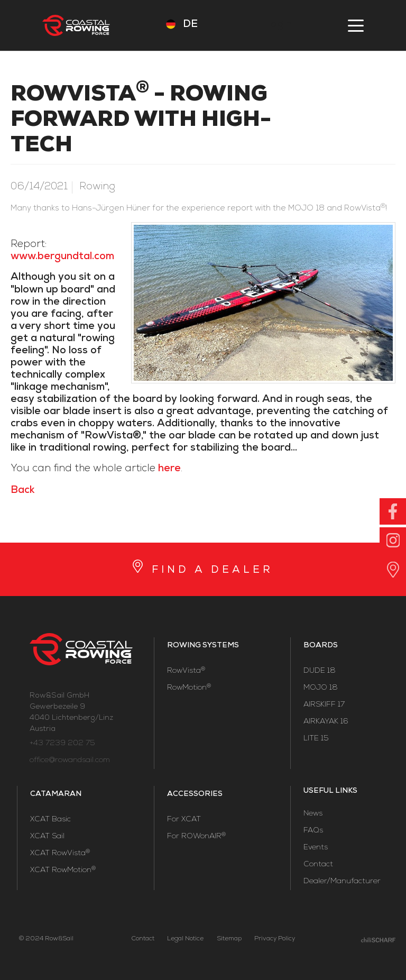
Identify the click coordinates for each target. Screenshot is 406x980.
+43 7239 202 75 (62, 744)
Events (316, 848)
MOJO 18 (321, 688)
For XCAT (184, 820)
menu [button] (356, 25)
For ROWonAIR (196, 837)
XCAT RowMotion (63, 871)
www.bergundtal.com (62, 257)
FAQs (313, 831)
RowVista (186, 671)
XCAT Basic (50, 820)
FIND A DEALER (213, 571)
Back (23, 491)
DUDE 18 (320, 671)
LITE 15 (316, 739)
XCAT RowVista (60, 854)
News (313, 814)
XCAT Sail (47, 837)
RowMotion (189, 688)
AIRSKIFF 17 (324, 705)
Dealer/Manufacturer (342, 882)
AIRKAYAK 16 (326, 722)
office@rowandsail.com (70, 761)
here (169, 469)
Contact (318, 865)
